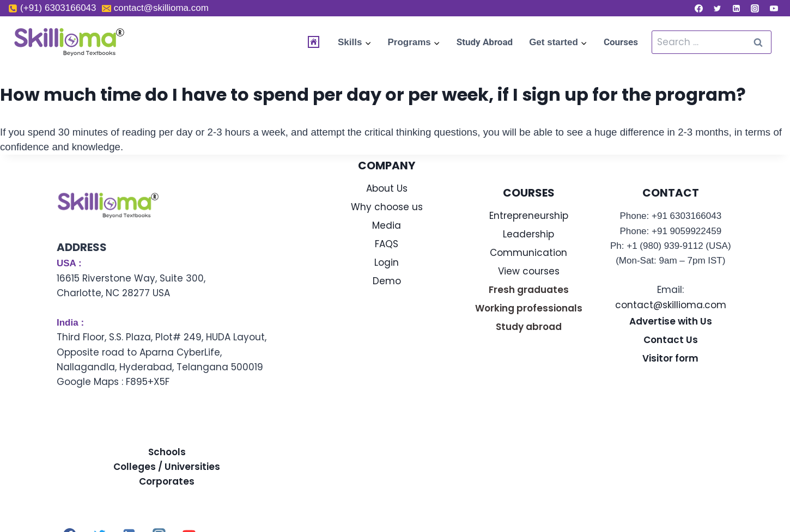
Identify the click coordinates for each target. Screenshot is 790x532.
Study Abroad (485, 42)
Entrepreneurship (529, 216)
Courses (621, 42)
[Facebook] (698, 8)
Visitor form (670, 358)
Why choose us (387, 207)
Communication (528, 253)
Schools (167, 452)
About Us (387, 188)
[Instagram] (755, 8)
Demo (387, 281)
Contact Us (671, 340)
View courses (529, 271)
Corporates (167, 481)
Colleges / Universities (167, 467)
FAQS (387, 244)
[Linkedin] (736, 8)
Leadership (528, 234)
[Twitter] (718, 8)
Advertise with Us (671, 321)
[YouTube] (774, 8)
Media (387, 225)
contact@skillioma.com (671, 305)
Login (387, 262)
